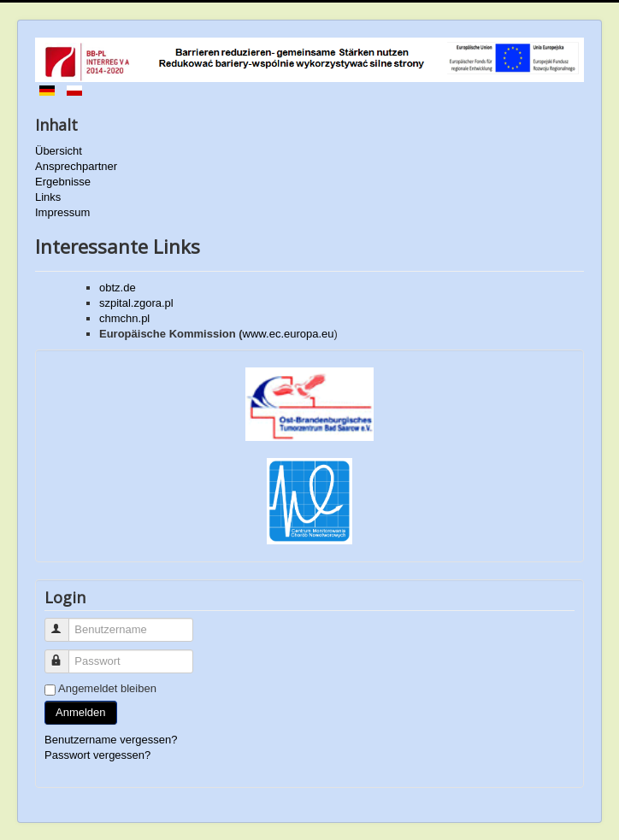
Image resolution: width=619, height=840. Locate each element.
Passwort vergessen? (97, 755)
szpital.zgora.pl (136, 303)
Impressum (62, 212)
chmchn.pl (124, 318)
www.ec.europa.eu (289, 334)
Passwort (65, 654)
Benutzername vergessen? (111, 740)
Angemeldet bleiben (107, 688)
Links (48, 197)
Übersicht (59, 151)
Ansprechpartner (76, 166)
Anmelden (81, 712)
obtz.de (118, 288)
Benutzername (65, 623)
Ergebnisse (63, 182)
